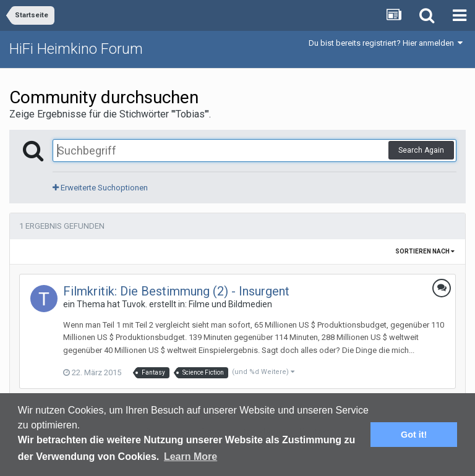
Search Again (421, 150)
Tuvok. (135, 304)
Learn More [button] (190, 457)
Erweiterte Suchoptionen (100, 188)
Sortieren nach (425, 251)
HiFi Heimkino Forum (76, 49)
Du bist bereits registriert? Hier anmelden (386, 43)
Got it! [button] (414, 435)
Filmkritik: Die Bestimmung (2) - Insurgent (176, 291)
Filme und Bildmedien (230, 304)
